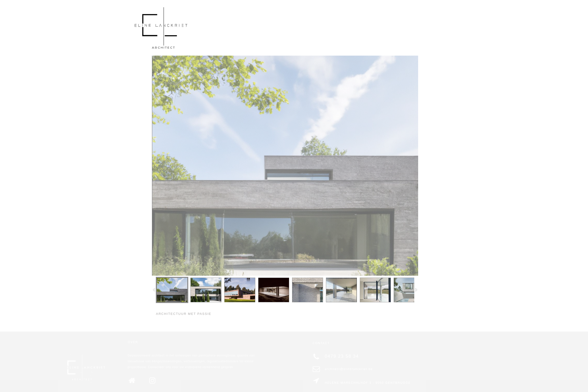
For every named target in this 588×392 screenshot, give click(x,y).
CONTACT (387, 25)
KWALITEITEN (417, 25)
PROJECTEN (450, 25)
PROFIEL (360, 25)
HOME (337, 25)
